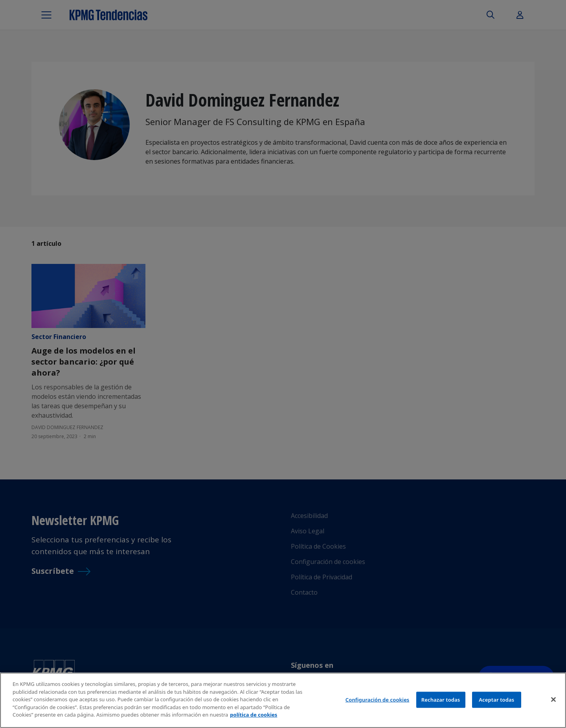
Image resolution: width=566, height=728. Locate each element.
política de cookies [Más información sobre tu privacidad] (254, 715)
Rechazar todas (441, 699)
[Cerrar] (553, 699)
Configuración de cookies (378, 699)
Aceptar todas (496, 699)
